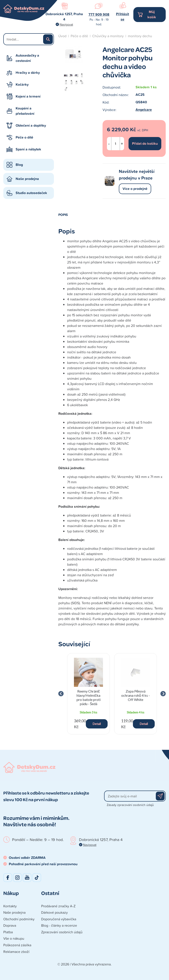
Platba (8, 932)
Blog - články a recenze (59, 925)
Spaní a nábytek (28, 149)
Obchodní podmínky (19, 919)
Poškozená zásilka (17, 945)
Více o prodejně (135, 189)
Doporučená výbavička (59, 919)
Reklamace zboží (16, 952)
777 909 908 (99, 14)
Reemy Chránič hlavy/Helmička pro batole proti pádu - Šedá (89, 697)
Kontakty (10, 906)
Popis (63, 215)
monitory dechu (140, 36)
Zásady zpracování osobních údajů (130, 805)
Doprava (10, 925)
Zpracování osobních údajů (62, 932)
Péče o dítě (24, 137)
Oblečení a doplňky (31, 125)
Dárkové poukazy (54, 912)
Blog (19, 165)
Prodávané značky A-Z (58, 906)
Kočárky (22, 84)
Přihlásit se (122, 17)
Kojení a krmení (28, 96)
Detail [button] (97, 724)
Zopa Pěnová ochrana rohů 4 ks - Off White (136, 695)
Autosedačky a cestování (27, 58)
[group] (88, 694)
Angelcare (144, 110)
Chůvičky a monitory (108, 36)
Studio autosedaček (31, 193)
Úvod (62, 36)
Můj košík (152, 14)
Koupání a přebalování (25, 111)
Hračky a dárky (28, 73)
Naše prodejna (27, 179)
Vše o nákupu (14, 938)
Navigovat (66, 24)
